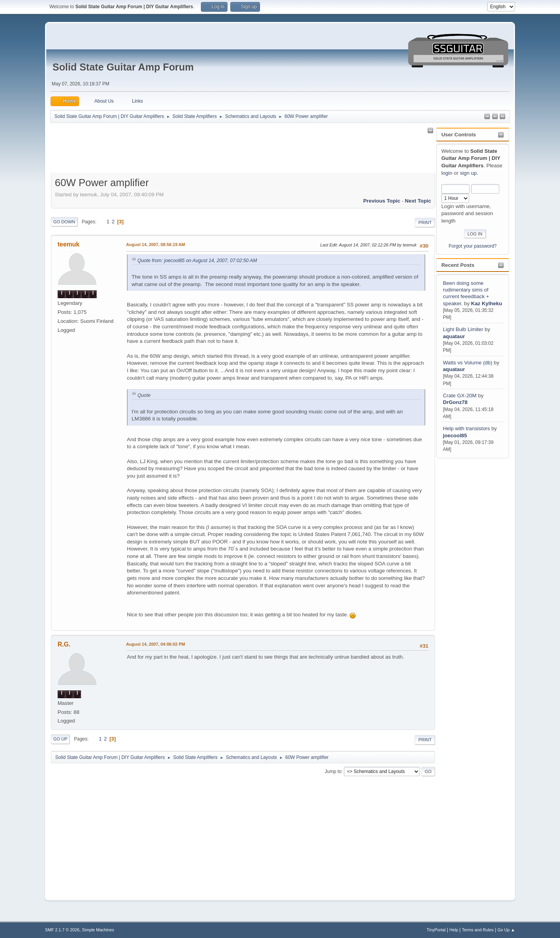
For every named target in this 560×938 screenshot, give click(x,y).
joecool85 (455, 435)
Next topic (418, 201)
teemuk (69, 244)
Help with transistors (466, 428)
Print (425, 223)
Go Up (60, 739)
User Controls (459, 135)
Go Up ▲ (506, 930)
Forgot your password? (473, 246)
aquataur (454, 336)
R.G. (64, 644)
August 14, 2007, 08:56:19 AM (156, 244)
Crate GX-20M (460, 396)
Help (454, 930)
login (447, 173)
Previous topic (382, 201)
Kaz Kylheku (487, 303)
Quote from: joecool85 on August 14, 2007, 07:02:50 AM (197, 261)
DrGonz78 (455, 402)
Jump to (333, 771)
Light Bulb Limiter (463, 329)
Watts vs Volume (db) (468, 363)
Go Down (64, 222)
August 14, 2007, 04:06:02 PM (155, 644)
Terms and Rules (478, 930)
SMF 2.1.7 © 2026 (62, 930)
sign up (468, 173)
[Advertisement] (468, 578)
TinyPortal (436, 930)
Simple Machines (98, 930)
